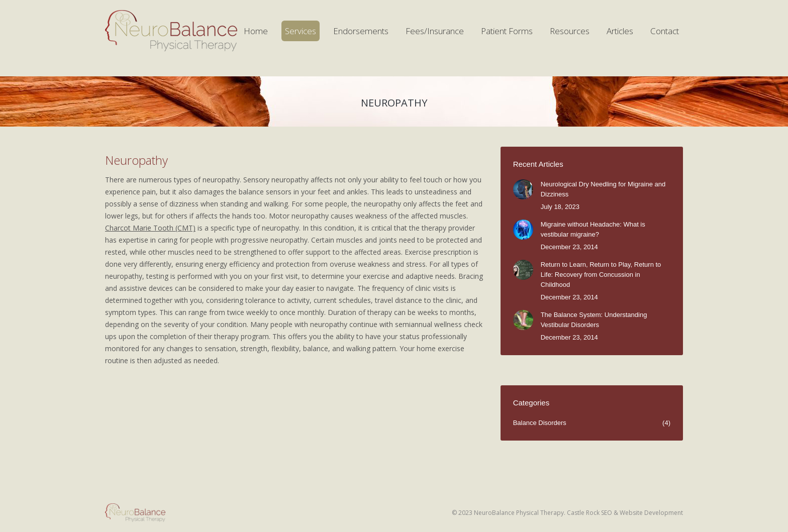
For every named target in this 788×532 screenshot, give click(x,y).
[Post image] (523, 189)
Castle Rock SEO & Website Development (625, 513)
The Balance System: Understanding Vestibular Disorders (594, 320)
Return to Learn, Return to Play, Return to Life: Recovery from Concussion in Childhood (601, 275)
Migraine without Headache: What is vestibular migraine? (593, 229)
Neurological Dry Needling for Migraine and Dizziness (603, 189)
